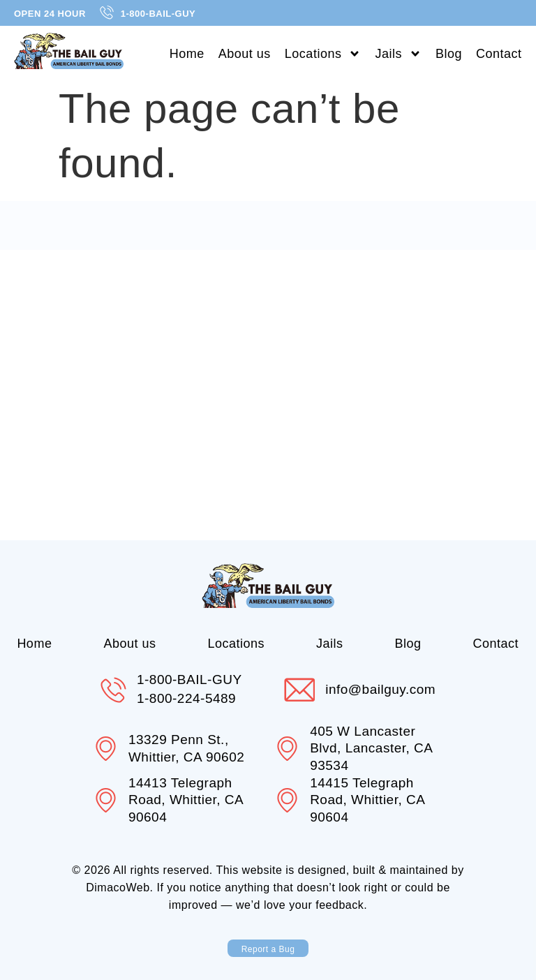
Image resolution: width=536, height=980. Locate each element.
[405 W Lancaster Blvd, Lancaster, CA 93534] (288, 749)
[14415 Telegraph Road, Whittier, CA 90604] (288, 801)
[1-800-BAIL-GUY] (113, 690)
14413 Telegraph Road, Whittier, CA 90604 (186, 800)
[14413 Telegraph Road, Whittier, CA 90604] (106, 801)
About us (245, 54)
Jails (398, 54)
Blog (449, 54)
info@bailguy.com (381, 689)
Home (187, 54)
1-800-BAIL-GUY (189, 680)
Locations (323, 54)
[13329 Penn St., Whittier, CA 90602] (106, 749)
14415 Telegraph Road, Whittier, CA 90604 (368, 800)
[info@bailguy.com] (299, 690)
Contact (499, 54)
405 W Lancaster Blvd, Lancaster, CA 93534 (372, 748)
